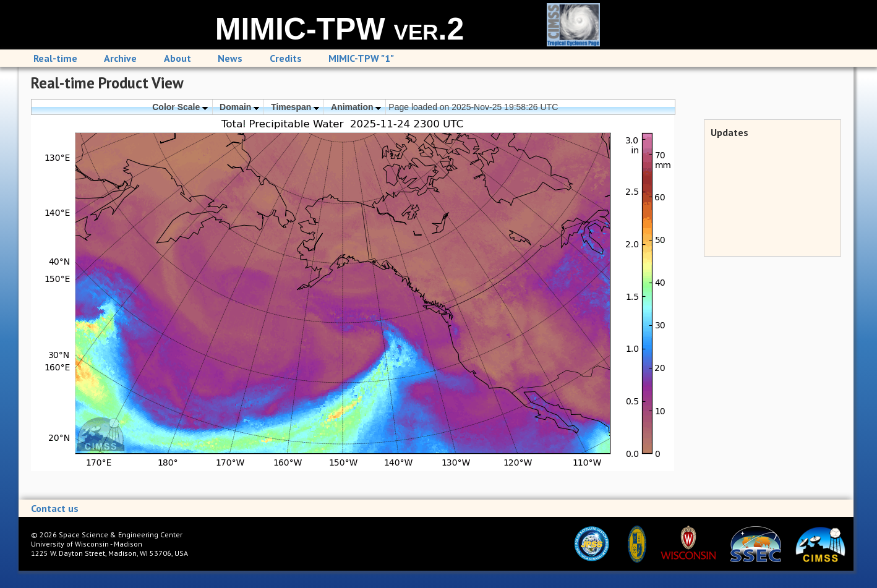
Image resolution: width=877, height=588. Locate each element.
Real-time (55, 58)
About (178, 58)
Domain (239, 107)
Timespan (295, 107)
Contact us (55, 508)
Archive (120, 58)
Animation (356, 107)
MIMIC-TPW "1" (361, 58)
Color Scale (180, 107)
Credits (286, 58)
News (230, 58)
